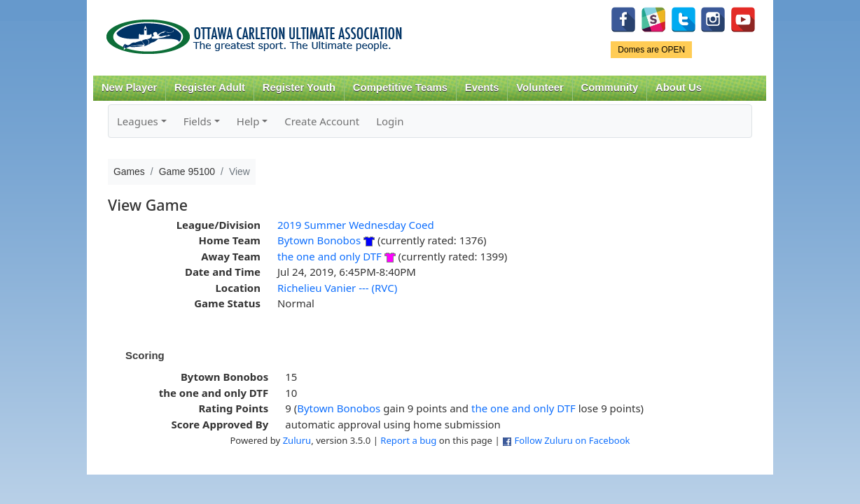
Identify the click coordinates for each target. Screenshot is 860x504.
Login (390, 121)
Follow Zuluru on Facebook (572, 440)
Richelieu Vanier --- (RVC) (337, 288)
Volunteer (540, 87)
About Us (679, 87)
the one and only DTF (331, 256)
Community (610, 87)
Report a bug (408, 440)
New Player (129, 87)
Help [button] (248, 121)
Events (482, 87)
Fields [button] (197, 121)
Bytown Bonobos (319, 240)
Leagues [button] (138, 121)
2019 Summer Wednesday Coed (356, 225)
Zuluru (297, 440)
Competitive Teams (400, 87)
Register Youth (299, 87)
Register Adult (210, 87)
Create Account (322, 121)
